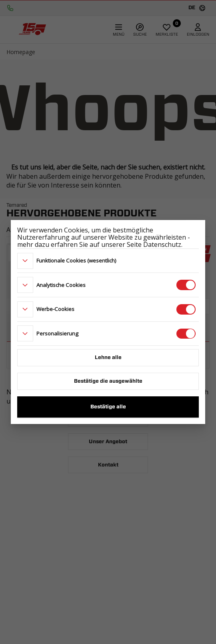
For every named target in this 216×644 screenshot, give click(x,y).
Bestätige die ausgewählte (108, 381)
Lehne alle (108, 358)
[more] (25, 261)
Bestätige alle (108, 407)
